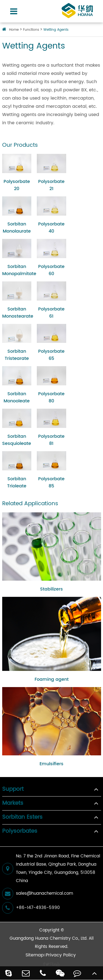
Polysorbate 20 (17, 185)
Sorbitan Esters (22, 817)
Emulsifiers (51, 764)
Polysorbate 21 (51, 185)
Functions (31, 30)
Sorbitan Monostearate (17, 313)
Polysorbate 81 (51, 440)
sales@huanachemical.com (38, 894)
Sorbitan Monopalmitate (17, 270)
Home (14, 30)
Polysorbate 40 (51, 228)
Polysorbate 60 (51, 270)
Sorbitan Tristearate (17, 355)
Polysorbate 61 (51, 313)
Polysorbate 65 (51, 355)
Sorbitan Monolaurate (17, 228)
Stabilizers (51, 589)
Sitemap (35, 955)
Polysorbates (20, 831)
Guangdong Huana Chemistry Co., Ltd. (48, 938)
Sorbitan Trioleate (17, 482)
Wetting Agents (56, 30)
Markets (13, 803)
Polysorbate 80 (51, 397)
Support (13, 789)
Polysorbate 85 (51, 482)
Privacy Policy (61, 955)
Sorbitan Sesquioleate (17, 440)
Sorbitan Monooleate (17, 397)
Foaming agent (52, 679)
